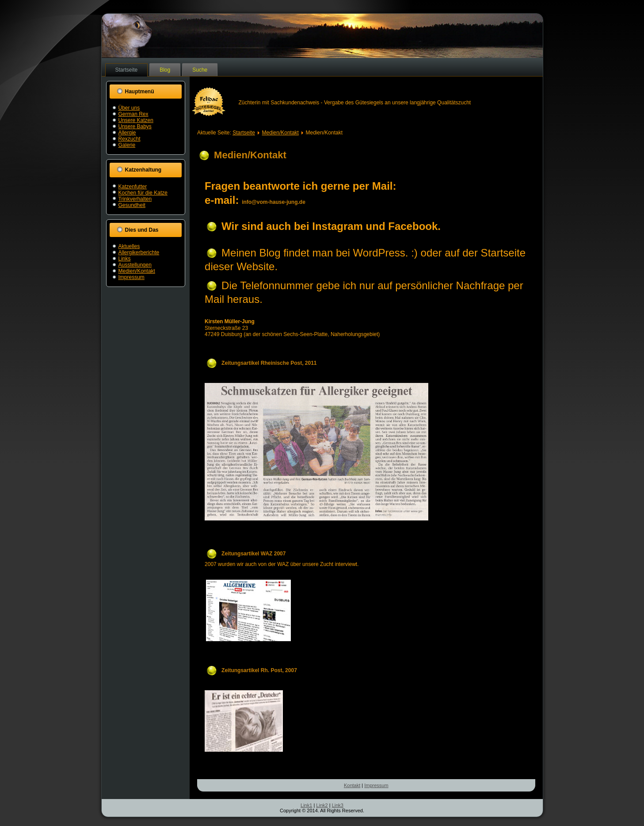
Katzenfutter (133, 187)
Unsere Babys (135, 126)
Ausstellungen (135, 265)
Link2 (322, 805)
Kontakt (352, 785)
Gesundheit (132, 205)
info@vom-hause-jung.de (274, 202)
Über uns (129, 108)
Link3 (338, 805)
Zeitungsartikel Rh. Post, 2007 (259, 670)
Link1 (306, 805)
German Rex (133, 114)
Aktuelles (129, 246)
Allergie (127, 133)
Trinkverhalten (135, 199)
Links (125, 259)
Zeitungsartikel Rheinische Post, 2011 (269, 363)
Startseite (127, 70)
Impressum (131, 277)
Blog (165, 70)
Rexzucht (130, 139)
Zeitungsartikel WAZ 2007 (253, 554)
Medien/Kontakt (137, 271)
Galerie (127, 145)
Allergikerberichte (139, 252)
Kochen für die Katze (143, 193)
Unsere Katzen (136, 120)
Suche (200, 70)
